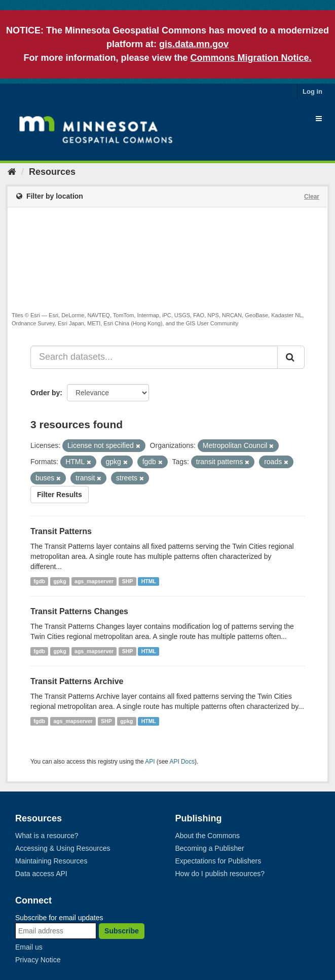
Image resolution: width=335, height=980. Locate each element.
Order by (45, 393)
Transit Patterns (61, 531)
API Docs (182, 762)
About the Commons (208, 836)
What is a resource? (47, 836)
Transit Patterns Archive (77, 681)
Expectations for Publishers (218, 861)
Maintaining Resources (51, 861)
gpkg (60, 581)
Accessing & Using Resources (63, 848)
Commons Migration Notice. (251, 58)
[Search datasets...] (154, 357)
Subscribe (122, 931)
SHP (128, 581)
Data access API (41, 874)
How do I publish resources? (220, 874)
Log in (312, 91)
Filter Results (60, 495)
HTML (149, 581)
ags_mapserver (94, 581)
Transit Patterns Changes (79, 611)
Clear (312, 197)
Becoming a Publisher (210, 848)
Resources (52, 172)
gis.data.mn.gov (194, 44)
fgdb (39, 581)
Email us (29, 947)
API (150, 762)
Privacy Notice (38, 960)
